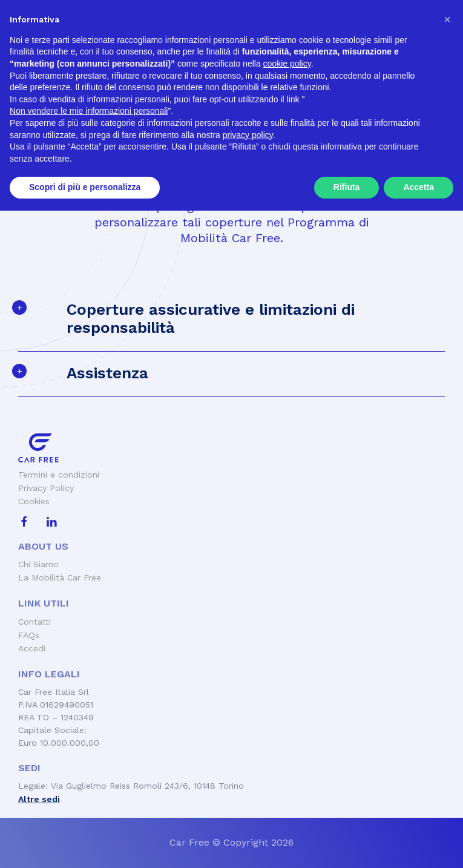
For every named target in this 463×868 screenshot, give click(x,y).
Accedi (32, 648)
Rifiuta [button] (347, 844)
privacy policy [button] (248, 792)
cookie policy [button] (287, 721)
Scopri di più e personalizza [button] (85, 844)
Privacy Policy (46, 488)
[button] (447, 677)
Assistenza (107, 373)
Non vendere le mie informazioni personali (89, 768)
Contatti (34, 622)
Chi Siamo (38, 564)
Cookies (34, 501)
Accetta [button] (419, 844)
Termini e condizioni (59, 475)
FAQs (29, 635)
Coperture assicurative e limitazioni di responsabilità (211, 318)
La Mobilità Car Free (60, 577)
